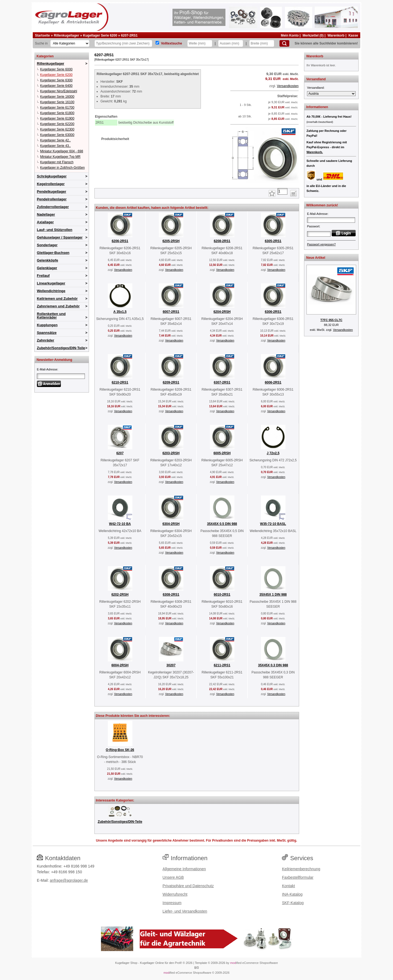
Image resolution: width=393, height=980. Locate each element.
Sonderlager (47, 245)
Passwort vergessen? (321, 244)
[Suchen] (284, 43)
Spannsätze (47, 333)
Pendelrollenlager (52, 199)
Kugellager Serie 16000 (57, 97)
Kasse (353, 35)
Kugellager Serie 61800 (57, 113)
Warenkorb (336, 35)
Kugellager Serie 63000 (57, 135)
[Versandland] (331, 94)
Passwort (313, 226)
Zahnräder (46, 340)
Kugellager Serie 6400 (56, 86)
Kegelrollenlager (51, 184)
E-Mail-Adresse (47, 369)
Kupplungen (47, 325)
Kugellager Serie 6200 (100, 35)
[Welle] (200, 43)
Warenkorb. (315, 152)
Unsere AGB (173, 877)
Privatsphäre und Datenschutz (188, 886)
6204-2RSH (222, 312)
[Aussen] (231, 43)
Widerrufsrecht (175, 894)
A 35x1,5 (120, 312)
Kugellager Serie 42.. (55, 140)
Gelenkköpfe (47, 260)
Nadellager (46, 214)
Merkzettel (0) (313, 35)
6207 (120, 453)
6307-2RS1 (222, 382)
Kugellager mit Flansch (57, 162)
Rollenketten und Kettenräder (51, 316)
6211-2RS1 (222, 665)
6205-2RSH (171, 241)
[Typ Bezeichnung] (123, 43)
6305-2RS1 (273, 241)
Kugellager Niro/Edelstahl (59, 91)
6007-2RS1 (171, 312)
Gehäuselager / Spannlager (60, 237)
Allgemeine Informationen (184, 869)
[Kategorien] (70, 43)
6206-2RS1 (120, 241)
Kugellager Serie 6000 (56, 69)
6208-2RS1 (222, 241)
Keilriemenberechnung (301, 869)
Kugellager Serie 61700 (57, 108)
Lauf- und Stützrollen (55, 230)
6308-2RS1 (171, 595)
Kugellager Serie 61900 (57, 118)
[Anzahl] (282, 191)
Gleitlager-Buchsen (53, 253)
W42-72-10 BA (120, 524)
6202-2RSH (120, 595)
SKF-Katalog (293, 903)
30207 (171, 665)
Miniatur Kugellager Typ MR (60, 157)
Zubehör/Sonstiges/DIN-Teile (61, 348)
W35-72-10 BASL (273, 524)
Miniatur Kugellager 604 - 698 (62, 151)
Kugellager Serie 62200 (57, 124)
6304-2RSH (171, 524)
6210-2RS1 (120, 382)
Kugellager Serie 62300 (57, 129)
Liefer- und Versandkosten (185, 911)
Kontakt (288, 886)
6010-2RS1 (222, 595)
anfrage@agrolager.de (69, 880)
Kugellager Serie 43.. (55, 146)
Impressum (172, 903)
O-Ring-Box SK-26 (120, 750)
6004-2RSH (120, 665)
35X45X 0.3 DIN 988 (273, 665)
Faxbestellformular (298, 877)
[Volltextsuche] (157, 43)
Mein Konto (290, 35)
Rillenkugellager (66, 35)
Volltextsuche (172, 43)
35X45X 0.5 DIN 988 (222, 524)
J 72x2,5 (273, 453)
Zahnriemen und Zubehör (58, 306)
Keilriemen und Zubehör (57, 299)
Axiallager (45, 222)
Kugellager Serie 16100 (57, 102)
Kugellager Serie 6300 (56, 80)
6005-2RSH (222, 453)
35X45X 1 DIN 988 (273, 595)
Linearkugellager (51, 283)
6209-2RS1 (171, 382)
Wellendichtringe (51, 291)
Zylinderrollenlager (53, 207)
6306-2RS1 (273, 312)
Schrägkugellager (52, 176)
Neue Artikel (316, 258)
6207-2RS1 (129, 35)
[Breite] (262, 43)
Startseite (42, 35)
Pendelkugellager (52, 191)
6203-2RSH (171, 453)
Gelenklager (47, 268)
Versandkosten (288, 86)
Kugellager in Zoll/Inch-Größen (62, 168)
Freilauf (43, 276)
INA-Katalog (292, 894)
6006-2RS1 (273, 382)
